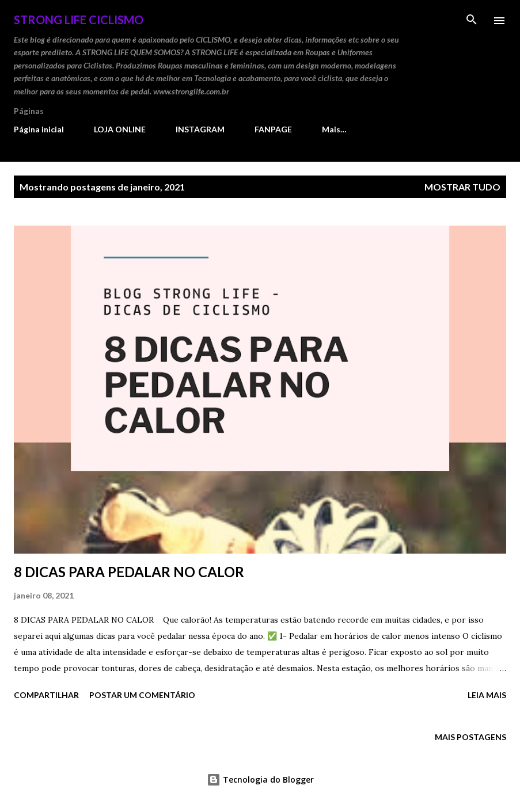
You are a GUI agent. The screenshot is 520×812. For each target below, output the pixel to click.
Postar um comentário (142, 695)
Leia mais (487, 695)
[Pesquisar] (472, 21)
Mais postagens (470, 737)
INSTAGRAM (200, 129)
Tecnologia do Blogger (260, 779)
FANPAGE (273, 129)
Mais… (334, 129)
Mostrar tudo (462, 187)
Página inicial (39, 129)
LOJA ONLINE (120, 129)
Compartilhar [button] (46, 695)
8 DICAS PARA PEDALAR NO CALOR (129, 572)
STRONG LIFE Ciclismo (79, 20)
